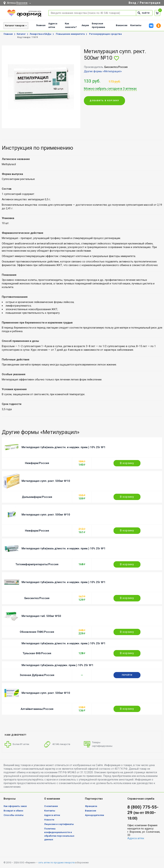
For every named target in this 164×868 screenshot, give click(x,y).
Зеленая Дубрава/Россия (37, 675)
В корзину (127, 463)
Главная (41, 25)
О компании (51, 806)
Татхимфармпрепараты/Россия (37, 564)
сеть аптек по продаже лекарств (56, 863)
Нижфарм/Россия (37, 463)
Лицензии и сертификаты (59, 824)
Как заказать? (71, 25)
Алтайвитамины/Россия (37, 709)
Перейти (127, 675)
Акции (85, 25)
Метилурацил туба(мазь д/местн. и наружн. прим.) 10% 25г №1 (63, 447)
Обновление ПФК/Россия (37, 632)
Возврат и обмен (13, 811)
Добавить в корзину (104, 101)
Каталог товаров (15, 25)
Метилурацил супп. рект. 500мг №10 (46, 481)
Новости (49, 820)
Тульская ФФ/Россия (37, 653)
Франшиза (91, 806)
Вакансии (122, 25)
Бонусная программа (98, 25)
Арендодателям (94, 815)
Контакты (136, 25)
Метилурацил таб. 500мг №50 (41, 616)
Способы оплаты (14, 815)
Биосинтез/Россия (37, 598)
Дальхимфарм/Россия (37, 497)
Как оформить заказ (15, 806)
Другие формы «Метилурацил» (103, 71)
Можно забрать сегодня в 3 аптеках (110, 89)
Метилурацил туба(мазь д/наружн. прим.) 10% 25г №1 (57, 665)
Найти (144, 13)
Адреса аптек (53, 25)
